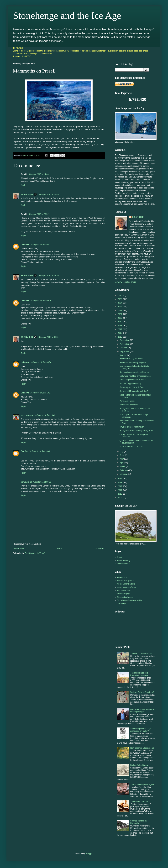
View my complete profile (125, 282)
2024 (120, 303)
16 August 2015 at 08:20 (48, 276)
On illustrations (123, 564)
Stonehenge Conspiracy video (130, 600)
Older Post (100, 549)
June (122, 455)
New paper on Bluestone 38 (142, 748)
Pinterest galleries (125, 597)
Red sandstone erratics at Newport (134, 372)
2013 (120, 483)
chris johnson (27, 415)
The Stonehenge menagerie (142, 784)
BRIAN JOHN (27, 194)
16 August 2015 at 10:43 (45, 415)
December (125, 340)
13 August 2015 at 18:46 (48, 194)
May (122, 459)
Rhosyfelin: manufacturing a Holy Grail (136, 431)
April (122, 463)
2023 (120, 307)
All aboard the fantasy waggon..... (134, 362)
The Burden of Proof (139, 801)
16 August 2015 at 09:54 (41, 362)
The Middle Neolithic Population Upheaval (139, 674)
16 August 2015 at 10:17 (41, 393)
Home (59, 549)
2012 (120, 486)
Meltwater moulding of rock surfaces (135, 376)
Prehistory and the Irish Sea (131, 387)
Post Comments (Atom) (35, 553)
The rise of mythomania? (141, 654)
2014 (120, 479)
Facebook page (124, 594)
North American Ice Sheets (131, 447)
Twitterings (122, 604)
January (124, 474)
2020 (120, 318)
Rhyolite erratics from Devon (132, 427)
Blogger (89, 854)
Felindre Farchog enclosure (131, 359)
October (124, 348)
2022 (120, 310)
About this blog (123, 560)
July (122, 451)
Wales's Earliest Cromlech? (142, 692)
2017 (120, 329)
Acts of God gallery (125, 581)
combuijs (25, 482)
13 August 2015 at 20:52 (38, 214)
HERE (28, 56)
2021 (120, 314)
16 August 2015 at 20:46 (40, 451)
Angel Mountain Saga (126, 587)
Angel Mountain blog (126, 584)
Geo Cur (24, 451)
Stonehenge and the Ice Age (67, 16)
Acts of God (122, 577)
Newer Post (19, 549)
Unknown (25, 245)
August (123, 355)
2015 (120, 337)
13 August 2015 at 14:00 (38, 174)
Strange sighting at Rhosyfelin (138, 822)
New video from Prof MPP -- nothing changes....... (142, 711)
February (124, 470)
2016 (120, 333)
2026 (120, 295)
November (125, 344)
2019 (120, 322)
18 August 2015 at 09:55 (41, 482)
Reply (23, 185)
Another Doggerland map (130, 384)
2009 (120, 498)
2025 (120, 299)
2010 (120, 494)
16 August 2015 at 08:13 (41, 245)
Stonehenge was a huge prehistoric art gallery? (141, 730)
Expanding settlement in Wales (133, 380)
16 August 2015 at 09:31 (48, 337)
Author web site (124, 591)
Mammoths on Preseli (129, 405)
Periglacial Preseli (127, 401)
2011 (120, 490)
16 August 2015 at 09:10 (41, 301)
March (123, 466)
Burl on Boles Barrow (139, 765)
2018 (120, 326)
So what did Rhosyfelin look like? (134, 391)
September (125, 351)
